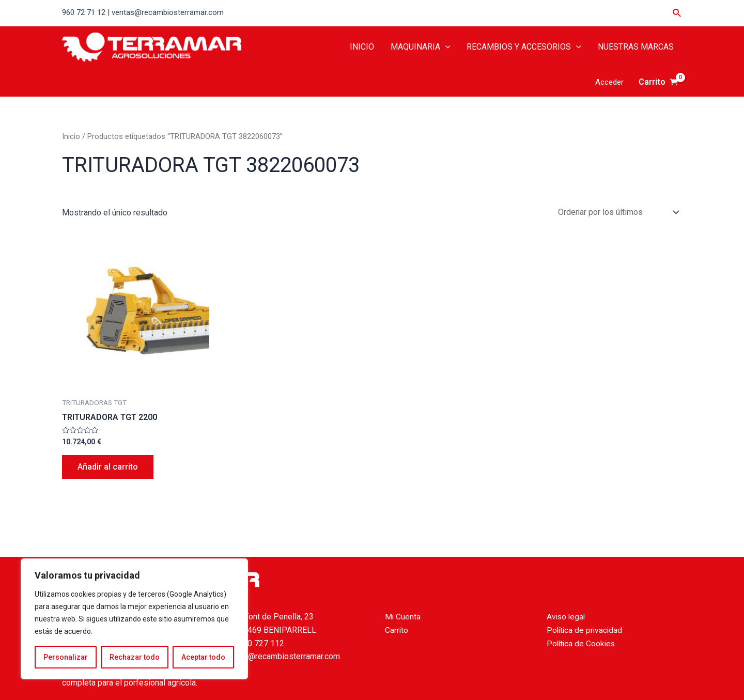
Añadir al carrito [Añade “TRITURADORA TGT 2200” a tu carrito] (108, 467)
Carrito (397, 630)
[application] (445, 47)
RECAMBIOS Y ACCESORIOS (524, 47)
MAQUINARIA (421, 47)
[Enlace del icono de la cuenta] (609, 82)
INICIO (362, 47)
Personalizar (66, 657)
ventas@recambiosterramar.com (282, 656)
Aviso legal (567, 617)
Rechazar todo (135, 657)
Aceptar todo (203, 657)
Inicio (71, 136)
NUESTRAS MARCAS (636, 47)
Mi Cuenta (403, 617)
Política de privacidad (586, 630)
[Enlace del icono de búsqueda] (677, 13)
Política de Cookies (582, 643)
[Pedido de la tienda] (617, 212)
